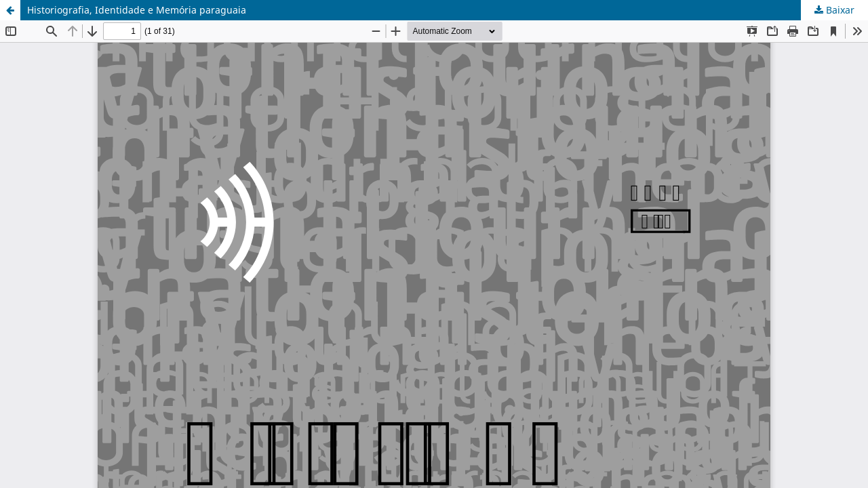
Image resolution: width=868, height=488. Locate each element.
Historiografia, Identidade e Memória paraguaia (137, 10)
